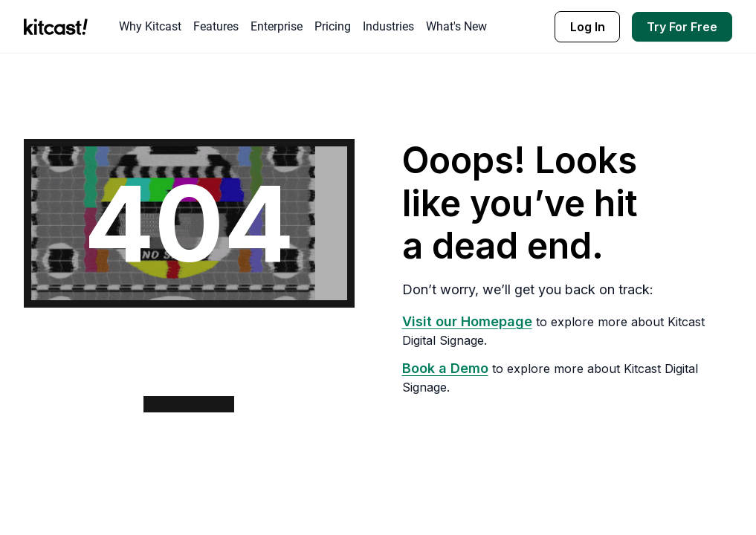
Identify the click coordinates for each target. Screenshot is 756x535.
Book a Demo (445, 368)
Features (216, 26)
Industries (388, 26)
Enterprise (277, 26)
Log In (588, 27)
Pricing (333, 26)
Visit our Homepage (467, 321)
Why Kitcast (150, 26)
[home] (59, 27)
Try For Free (682, 27)
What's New (456, 26)
